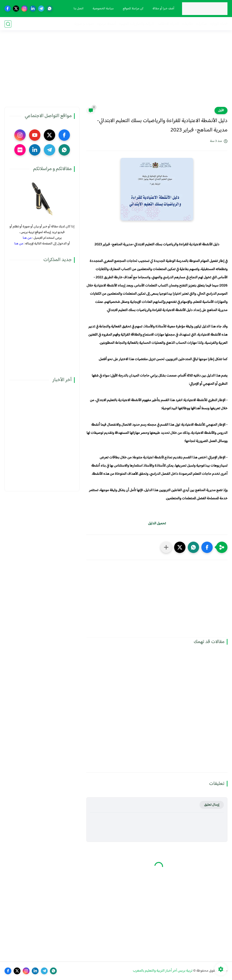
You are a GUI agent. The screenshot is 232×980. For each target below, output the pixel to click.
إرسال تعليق (212, 805)
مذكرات (201, 24)
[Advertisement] (116, 72)
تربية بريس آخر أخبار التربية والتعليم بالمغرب (163, 971)
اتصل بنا (78, 9)
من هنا (27, 238)
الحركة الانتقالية (168, 24)
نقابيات (187, 24)
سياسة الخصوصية (103, 9)
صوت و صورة (84, 24)
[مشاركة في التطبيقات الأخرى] (166, 547)
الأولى (221, 111)
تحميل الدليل (157, 524)
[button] (207, 547)
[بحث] (8, 24)
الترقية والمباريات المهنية (137, 24)
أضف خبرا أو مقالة (163, 9)
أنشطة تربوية (106, 24)
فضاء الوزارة (219, 24)
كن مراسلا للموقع (133, 9)
